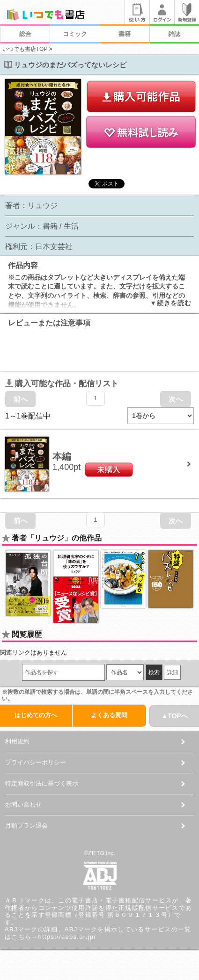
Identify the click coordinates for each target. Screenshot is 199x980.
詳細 (172, 672)
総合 (25, 34)
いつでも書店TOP (25, 49)
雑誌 (174, 34)
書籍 (125, 34)
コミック (75, 34)
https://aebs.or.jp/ (67, 937)
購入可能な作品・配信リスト (62, 384)
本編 (62, 456)
